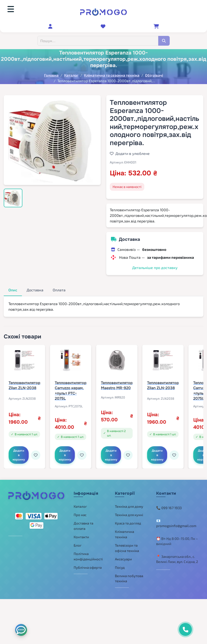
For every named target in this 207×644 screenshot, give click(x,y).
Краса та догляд (128, 521)
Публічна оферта (88, 565)
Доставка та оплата (83, 524)
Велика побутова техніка (129, 576)
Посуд (120, 565)
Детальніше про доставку (155, 267)
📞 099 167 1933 (169, 506)
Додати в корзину (20, 452)
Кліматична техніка (124, 532)
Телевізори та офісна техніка (127, 546)
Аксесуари (123, 557)
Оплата (59, 290)
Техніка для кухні (129, 513)
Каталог (80, 504)
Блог (78, 543)
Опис (13, 290)
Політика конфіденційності (88, 554)
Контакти (81, 535)
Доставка (35, 290)
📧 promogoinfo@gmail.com (176, 521)
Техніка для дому (129, 504)
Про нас (80, 513)
